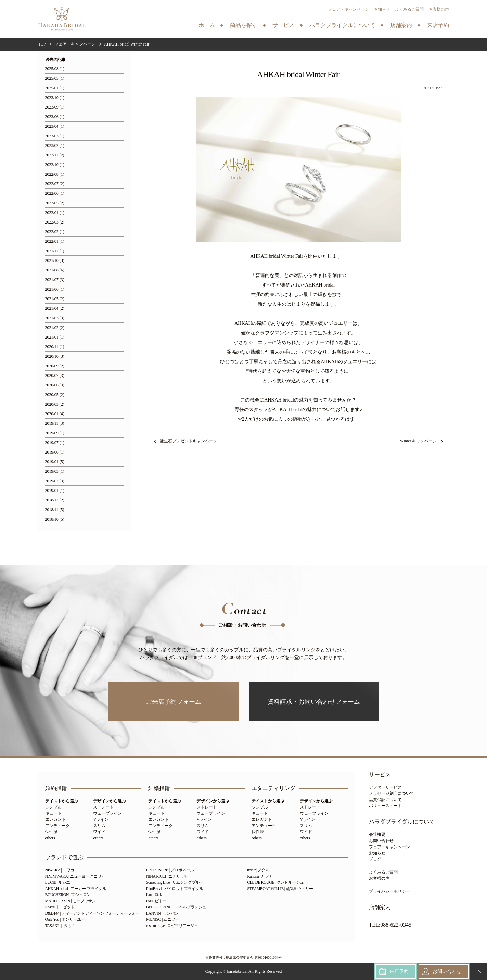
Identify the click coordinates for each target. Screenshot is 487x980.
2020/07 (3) (55, 376)
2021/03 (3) (55, 318)
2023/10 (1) (55, 98)
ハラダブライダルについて (402, 822)
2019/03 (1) (55, 472)
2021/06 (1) (55, 289)
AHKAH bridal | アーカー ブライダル (76, 889)
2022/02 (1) (55, 232)
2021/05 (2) (55, 299)
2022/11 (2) (55, 155)
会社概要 (377, 835)
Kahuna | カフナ (260, 876)
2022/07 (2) (55, 184)
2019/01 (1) (55, 491)
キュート (53, 813)
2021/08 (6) (55, 270)
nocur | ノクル (258, 870)
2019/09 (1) (55, 433)
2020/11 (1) (55, 347)
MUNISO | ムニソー (163, 919)
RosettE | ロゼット (60, 907)
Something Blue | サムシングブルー (175, 882)
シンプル (53, 807)
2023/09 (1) (55, 107)
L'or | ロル (154, 895)
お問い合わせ (381, 841)
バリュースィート (385, 806)
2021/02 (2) (55, 328)
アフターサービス (385, 787)
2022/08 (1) (55, 174)
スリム (99, 826)
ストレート (103, 807)
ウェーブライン (107, 813)
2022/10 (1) (55, 165)
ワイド (99, 832)
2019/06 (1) (55, 452)
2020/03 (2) (55, 404)
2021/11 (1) (55, 251)
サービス (380, 775)
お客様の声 (439, 9)
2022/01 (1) (55, 241)
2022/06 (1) (55, 194)
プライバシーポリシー (389, 891)
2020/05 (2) (55, 395)
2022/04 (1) (55, 213)
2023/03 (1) (55, 136)
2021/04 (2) (55, 309)
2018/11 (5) (55, 510)
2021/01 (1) (55, 337)
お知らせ (382, 9)
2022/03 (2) (55, 222)
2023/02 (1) (55, 146)
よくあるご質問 (409, 9)
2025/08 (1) (55, 69)
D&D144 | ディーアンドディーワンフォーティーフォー (92, 913)
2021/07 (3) (55, 280)
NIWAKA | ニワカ (60, 870)
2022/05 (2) (55, 203)
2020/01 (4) (55, 414)
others (50, 838)
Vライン (101, 819)
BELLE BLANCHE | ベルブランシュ (176, 907)
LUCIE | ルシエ (58, 882)
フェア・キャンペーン (348, 9)
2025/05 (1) (55, 79)
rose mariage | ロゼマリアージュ (172, 926)
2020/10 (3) (55, 357)
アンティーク (57, 826)
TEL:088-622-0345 (390, 925)
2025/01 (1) (55, 88)
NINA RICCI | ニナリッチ (167, 876)
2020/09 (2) (55, 366)
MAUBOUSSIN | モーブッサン (71, 901)
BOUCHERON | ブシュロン (68, 895)
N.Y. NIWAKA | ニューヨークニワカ (75, 876)
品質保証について (385, 800)
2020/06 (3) (55, 385)
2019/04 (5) (55, 462)
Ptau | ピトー (156, 901)
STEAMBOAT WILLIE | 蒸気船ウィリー (280, 889)
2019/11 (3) (55, 424)
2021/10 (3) (55, 261)
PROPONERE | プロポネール (170, 870)
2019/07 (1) (55, 443)
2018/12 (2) (55, 500)
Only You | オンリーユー (65, 919)
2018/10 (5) (55, 519)
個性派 (51, 832)
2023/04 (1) (55, 126)
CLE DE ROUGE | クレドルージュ (275, 882)
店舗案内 (380, 907)
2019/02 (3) (55, 481)
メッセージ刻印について (392, 793)
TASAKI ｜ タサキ (61, 926)
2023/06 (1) (55, 117)
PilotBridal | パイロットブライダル (175, 889)
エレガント (55, 819)
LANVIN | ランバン (162, 913)
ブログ (375, 859)
